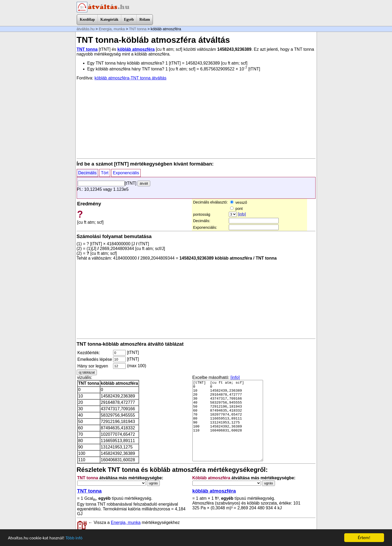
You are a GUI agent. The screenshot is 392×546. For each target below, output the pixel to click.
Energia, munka (112, 29)
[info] (242, 214)
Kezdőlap (87, 20)
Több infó (74, 538)
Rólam (145, 20)
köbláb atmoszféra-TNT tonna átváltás (130, 78)
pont (236, 209)
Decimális (87, 173)
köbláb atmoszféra (136, 49)
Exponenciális (126, 173)
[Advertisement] (196, 119)
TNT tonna (138, 29)
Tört (105, 173)
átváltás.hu (86, 29)
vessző (238, 202)
